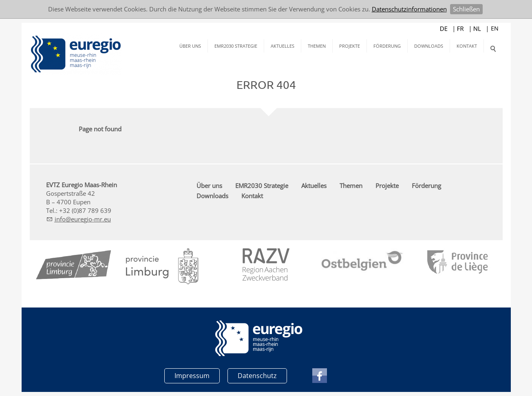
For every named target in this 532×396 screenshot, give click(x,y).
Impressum (192, 376)
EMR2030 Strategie (236, 46)
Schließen (466, 9)
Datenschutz (257, 376)
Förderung (387, 46)
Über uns (190, 46)
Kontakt (467, 46)
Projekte (350, 46)
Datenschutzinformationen (409, 9)
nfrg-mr (83, 219)
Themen (317, 46)
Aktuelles (283, 46)
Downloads (429, 46)
